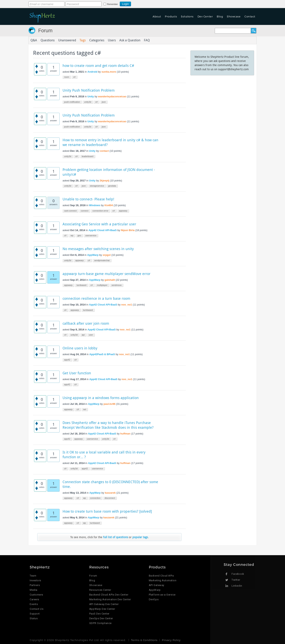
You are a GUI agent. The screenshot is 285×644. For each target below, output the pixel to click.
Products (171, 16)
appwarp (123, 211)
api (83, 335)
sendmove (117, 285)
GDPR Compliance (100, 623)
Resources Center (100, 590)
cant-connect (70, 211)
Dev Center (205, 16)
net (85, 409)
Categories (97, 40)
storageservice (97, 186)
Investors (35, 580)
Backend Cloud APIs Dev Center (109, 595)
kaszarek (110, 493)
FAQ (147, 40)
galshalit (110, 280)
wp (72, 235)
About (157, 16)
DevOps (154, 599)
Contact (250, 16)
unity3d (88, 102)
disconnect (110, 498)
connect (85, 211)
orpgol (107, 255)
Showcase (234, 16)
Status (34, 618)
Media (34, 590)
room (67, 77)
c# (74, 77)
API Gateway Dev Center (104, 604)
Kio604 (109, 205)
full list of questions (116, 537)
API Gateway (157, 585)
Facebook (238, 574)
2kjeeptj (104, 181)
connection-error (100, 211)
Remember (112, 4)
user (91, 335)
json (104, 102)
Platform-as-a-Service (162, 595)
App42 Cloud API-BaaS (103, 230)
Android (92, 72)
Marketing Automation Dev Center (110, 599)
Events (34, 604)
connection (95, 498)
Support (35, 614)
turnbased (81, 285)
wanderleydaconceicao (112, 96)
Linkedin (237, 586)
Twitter (236, 580)
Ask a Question (130, 40)
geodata (112, 186)
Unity (91, 96)
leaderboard (88, 156)
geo (79, 235)
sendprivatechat (102, 260)
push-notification (72, 102)
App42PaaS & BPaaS (102, 354)
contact (104, 151)
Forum (45, 30)
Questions (48, 40)
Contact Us (37, 609)
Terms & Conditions (144, 640)
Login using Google (141, 3)
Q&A (34, 40)
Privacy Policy (171, 640)
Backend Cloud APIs (161, 576)
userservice (91, 235)
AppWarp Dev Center (102, 609)
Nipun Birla (128, 230)
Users (112, 40)
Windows (95, 205)
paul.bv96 (109, 404)
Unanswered (67, 40)
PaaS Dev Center (99, 614)
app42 (67, 360)
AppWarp (93, 255)
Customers (36, 595)
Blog (220, 16)
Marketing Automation (163, 580)
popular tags (140, 537)
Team (33, 576)
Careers (34, 599)
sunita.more (109, 72)
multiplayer (102, 285)
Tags (83, 40)
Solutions (187, 16)
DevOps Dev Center (101, 618)
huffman (125, 434)
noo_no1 (127, 305)
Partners (35, 585)
